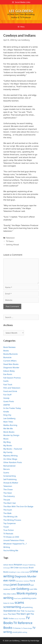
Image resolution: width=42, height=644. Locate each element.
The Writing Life (10, 517)
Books (6, 351)
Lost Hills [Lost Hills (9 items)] (33, 589)
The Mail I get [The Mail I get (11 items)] (23, 614)
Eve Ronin (8, 374)
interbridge (35, 641)
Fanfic (6, 381)
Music (6, 439)
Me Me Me (8, 428)
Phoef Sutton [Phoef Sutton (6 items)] (18, 598)
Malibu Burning (10, 425)
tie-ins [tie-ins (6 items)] (17, 619)
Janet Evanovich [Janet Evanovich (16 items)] (20, 585)
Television (10, 238)
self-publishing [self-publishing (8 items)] (27, 607)
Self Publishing (10, 479)
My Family (8, 452)
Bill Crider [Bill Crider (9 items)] (15, 568)
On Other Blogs (10, 459)
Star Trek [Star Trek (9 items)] (21, 611)
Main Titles (8, 422)
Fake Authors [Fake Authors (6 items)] (20, 581)
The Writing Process (12, 520)
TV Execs (10, 241)
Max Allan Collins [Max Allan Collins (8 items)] (10, 594)
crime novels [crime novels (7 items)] (25, 572)
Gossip (6, 398)
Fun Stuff (7, 395)
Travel (6, 527)
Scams (6, 473)
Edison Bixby (9, 371)
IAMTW (7, 405)
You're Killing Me (11, 550)
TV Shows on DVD (11, 537)
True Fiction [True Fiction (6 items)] (22, 619)
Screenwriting (10, 476)
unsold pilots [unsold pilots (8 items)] (17, 632)
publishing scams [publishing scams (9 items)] (29, 598)
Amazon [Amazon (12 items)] (18, 564)
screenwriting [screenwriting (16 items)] (12, 607)
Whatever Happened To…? (15, 544)
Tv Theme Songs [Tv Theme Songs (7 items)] (27, 628)
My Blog (7, 442)
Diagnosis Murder (11, 367)
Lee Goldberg (21, 11)
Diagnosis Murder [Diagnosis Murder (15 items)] (25, 576)
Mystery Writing (10, 456)
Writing (7, 547)
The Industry (9, 496)
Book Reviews (9, 347)
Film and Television (12, 388)
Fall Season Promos (12, 378)
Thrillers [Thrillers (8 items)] (11, 619)
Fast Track (8, 384)
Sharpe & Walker (11, 483)
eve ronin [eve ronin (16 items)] (9, 580)
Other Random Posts (13, 462)
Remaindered (9, 466)
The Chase (8, 489)
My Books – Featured (13, 449)
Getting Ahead (12, 245)
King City (7, 415)
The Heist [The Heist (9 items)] (12, 614)
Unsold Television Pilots (14, 540)
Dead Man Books (11, 364)
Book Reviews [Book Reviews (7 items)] (24, 568)
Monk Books (9, 432)
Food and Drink (10, 391)
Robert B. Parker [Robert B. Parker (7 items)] (9, 603)
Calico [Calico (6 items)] (19, 572)
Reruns (6, 469)
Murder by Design (11, 435)
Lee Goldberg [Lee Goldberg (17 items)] (20, 589)
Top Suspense (10, 523)
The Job (7, 500)
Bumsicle (7, 357)
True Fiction (9, 530)
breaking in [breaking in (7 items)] (13, 572)
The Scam (8, 510)
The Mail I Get (10, 503)
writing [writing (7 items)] (25, 632)
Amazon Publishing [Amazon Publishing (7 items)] (29, 565)
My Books (8, 445)
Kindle (6, 412)
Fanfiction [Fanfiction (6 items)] (26, 581)
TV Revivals (8, 534)
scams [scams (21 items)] (19, 602)
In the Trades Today (12, 408)
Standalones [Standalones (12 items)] (10, 611)
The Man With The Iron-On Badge (18, 506)
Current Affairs (10, 361)
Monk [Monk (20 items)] (21, 593)
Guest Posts (9, 401)
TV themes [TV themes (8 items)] (17, 628)
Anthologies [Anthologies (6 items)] (7, 568)
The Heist (8, 493)
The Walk (7, 513)
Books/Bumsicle (10, 354)
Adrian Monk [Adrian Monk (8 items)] (8, 565)
